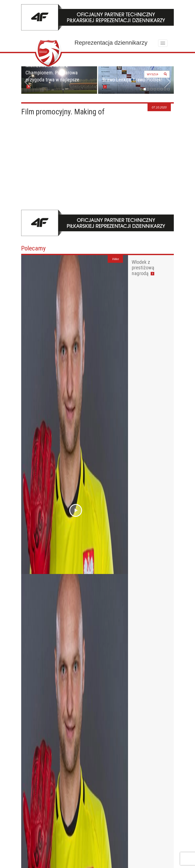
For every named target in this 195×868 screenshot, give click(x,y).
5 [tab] (155, 89)
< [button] (28, 82)
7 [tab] (162, 89)
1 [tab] (141, 89)
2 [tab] (145, 89)
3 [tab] (148, 89)
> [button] (167, 82)
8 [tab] (165, 89)
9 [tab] (168, 89)
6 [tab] (158, 89)
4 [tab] (151, 89)
